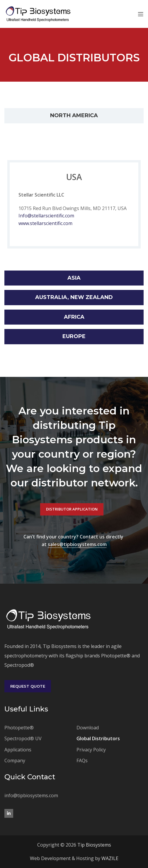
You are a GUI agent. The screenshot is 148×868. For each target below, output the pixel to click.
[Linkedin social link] (9, 813)
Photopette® (19, 728)
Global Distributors (98, 738)
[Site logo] (38, 14)
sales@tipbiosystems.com (77, 544)
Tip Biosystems (94, 845)
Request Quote (28, 686)
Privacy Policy (91, 750)
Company (15, 760)
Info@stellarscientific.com (46, 216)
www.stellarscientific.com (45, 224)
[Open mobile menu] (141, 14)
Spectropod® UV (23, 738)
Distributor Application (72, 509)
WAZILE (110, 858)
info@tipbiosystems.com (31, 795)
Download (88, 728)
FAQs (82, 760)
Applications (18, 750)
